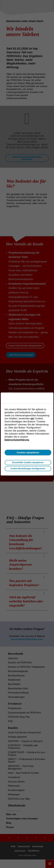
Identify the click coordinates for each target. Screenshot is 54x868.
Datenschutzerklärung (17, 440)
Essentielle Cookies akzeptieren (28, 462)
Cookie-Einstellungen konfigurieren (28, 469)
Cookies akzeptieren (28, 452)
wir (32, 418)
